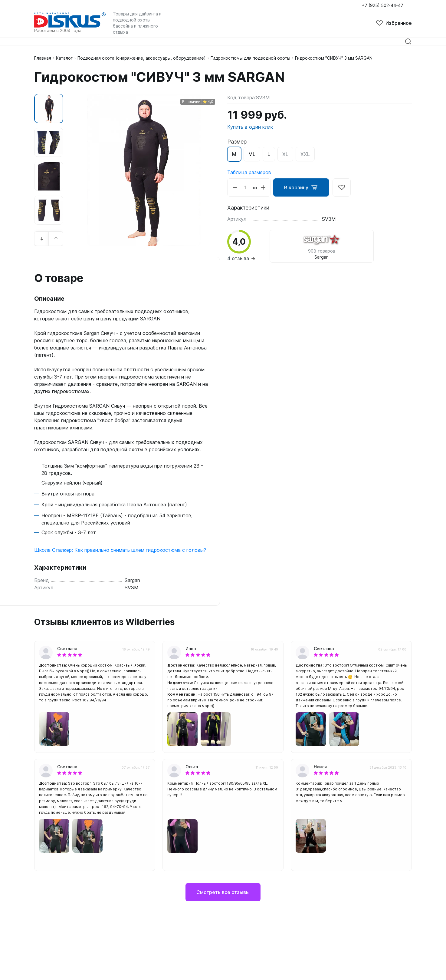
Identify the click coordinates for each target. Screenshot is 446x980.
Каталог (64, 58)
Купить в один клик (250, 127)
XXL (305, 154)
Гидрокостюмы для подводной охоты (250, 58)
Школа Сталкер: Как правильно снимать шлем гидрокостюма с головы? (120, 550)
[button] (42, 239)
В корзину (301, 187)
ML (252, 154)
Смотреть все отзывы (223, 892)
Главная (43, 58)
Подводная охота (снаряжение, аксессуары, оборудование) (142, 58)
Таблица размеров (249, 172)
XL (285, 154)
